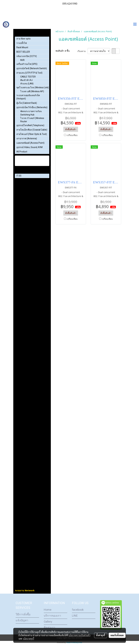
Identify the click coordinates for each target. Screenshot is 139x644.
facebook (78, 610)
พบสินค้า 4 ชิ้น (63, 51)
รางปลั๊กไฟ (22, 43)
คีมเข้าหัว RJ (26, 80)
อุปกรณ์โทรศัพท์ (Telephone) (30, 125)
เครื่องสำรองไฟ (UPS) (27, 64)
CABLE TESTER (28, 77)
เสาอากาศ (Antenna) (27, 138)
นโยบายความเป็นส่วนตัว (80, 635)
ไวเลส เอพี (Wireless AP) (32, 91)
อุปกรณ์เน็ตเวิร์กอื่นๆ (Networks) (32, 107)
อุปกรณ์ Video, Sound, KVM (29, 147)
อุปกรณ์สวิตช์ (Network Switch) (32, 68)
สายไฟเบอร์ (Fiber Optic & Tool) (32, 134)
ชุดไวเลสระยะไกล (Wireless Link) (33, 87)
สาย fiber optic (24, 39)
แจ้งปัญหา (22, 620)
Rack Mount (22, 47)
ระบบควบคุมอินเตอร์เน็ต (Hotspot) (28, 97)
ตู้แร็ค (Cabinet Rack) (27, 103)
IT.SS (19, 176)
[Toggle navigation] (135, 24)
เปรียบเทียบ (72, 135)
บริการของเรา (52, 616)
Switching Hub (27, 115)
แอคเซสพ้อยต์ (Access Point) (30, 143)
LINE (75, 616)
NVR (22, 60)
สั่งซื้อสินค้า (71, 129)
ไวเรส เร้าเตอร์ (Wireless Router (32, 120)
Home (48, 610)
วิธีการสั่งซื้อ (23, 614)
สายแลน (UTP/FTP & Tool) (29, 73)
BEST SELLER (23, 52)
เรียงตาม (82, 51)
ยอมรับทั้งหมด (117, 635)
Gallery (48, 622)
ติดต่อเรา (49, 627)
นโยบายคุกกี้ (29, 639)
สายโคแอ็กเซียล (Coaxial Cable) (32, 130)
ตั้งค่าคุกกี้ (101, 635)
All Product (22, 152)
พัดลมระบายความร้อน (31, 111)
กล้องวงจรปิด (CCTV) (27, 56)
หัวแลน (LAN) (27, 84)
